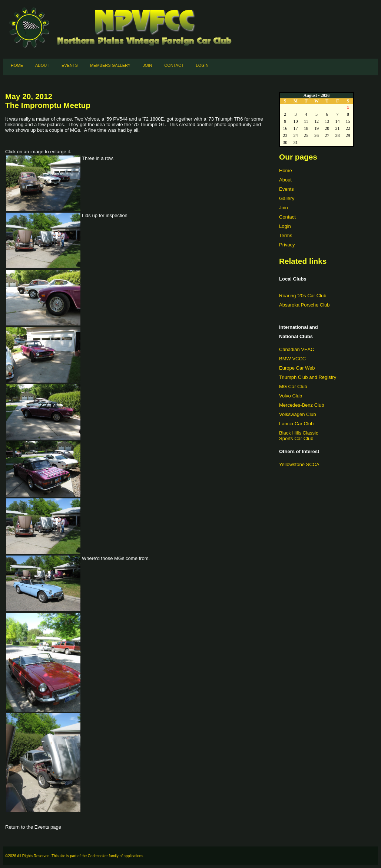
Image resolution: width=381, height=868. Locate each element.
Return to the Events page (33, 827)
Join (147, 65)
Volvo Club (291, 396)
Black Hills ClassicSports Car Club (299, 436)
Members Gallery (110, 65)
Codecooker (98, 856)
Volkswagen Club (298, 414)
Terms (286, 235)
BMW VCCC (292, 359)
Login (202, 65)
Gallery (287, 198)
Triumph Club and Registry (308, 377)
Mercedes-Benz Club (302, 405)
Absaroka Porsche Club (304, 305)
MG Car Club (293, 386)
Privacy (287, 245)
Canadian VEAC (297, 349)
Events (70, 65)
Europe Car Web (297, 368)
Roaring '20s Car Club (303, 296)
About (42, 65)
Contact (174, 65)
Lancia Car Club (296, 424)
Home (17, 65)
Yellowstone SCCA (299, 464)
